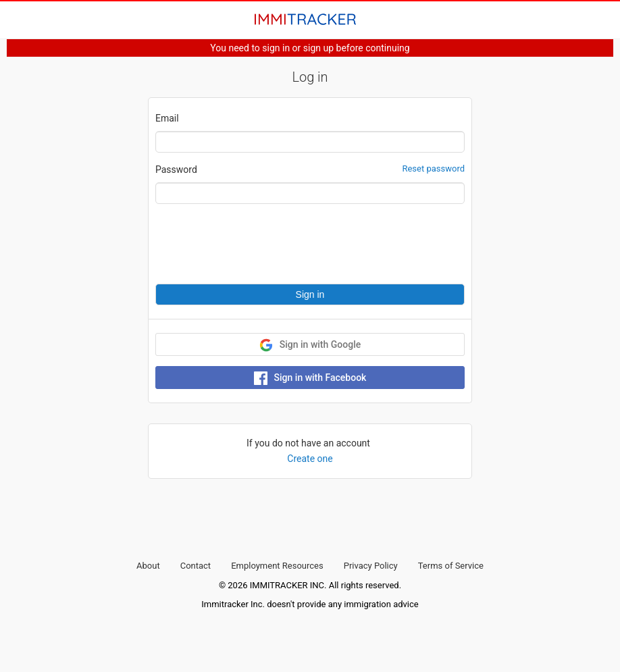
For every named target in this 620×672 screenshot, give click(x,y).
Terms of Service (451, 566)
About (148, 566)
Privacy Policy (371, 566)
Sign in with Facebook (310, 378)
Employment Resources (277, 566)
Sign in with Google (310, 345)
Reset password (433, 169)
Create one (310, 459)
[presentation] (258, 244)
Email (167, 118)
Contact (196, 566)
